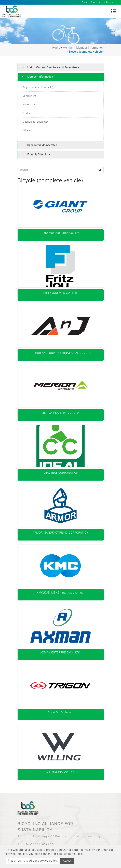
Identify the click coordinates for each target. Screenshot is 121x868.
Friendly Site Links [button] (39, 154)
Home (56, 48)
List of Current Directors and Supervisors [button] (53, 67)
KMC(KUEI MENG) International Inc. (61, 593)
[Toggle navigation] (114, 11)
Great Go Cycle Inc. (61, 712)
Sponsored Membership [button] (42, 145)
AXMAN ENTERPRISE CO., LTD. (61, 653)
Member (68, 48)
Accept (67, 861)
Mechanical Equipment (36, 122)
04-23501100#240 (40, 844)
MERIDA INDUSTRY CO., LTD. (60, 413)
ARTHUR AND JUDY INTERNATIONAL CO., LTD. (60, 353)
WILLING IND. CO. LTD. (61, 772)
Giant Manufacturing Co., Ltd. (60, 233)
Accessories (30, 104)
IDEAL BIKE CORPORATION (60, 473)
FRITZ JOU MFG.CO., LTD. (60, 293)
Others (26, 130)
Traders (27, 113)
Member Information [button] (40, 77)
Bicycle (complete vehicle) (38, 87)
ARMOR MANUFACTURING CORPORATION (61, 533)
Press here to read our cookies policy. (33, 861)
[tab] (61, 67)
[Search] (61, 170)
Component (29, 96)
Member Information (90, 48)
